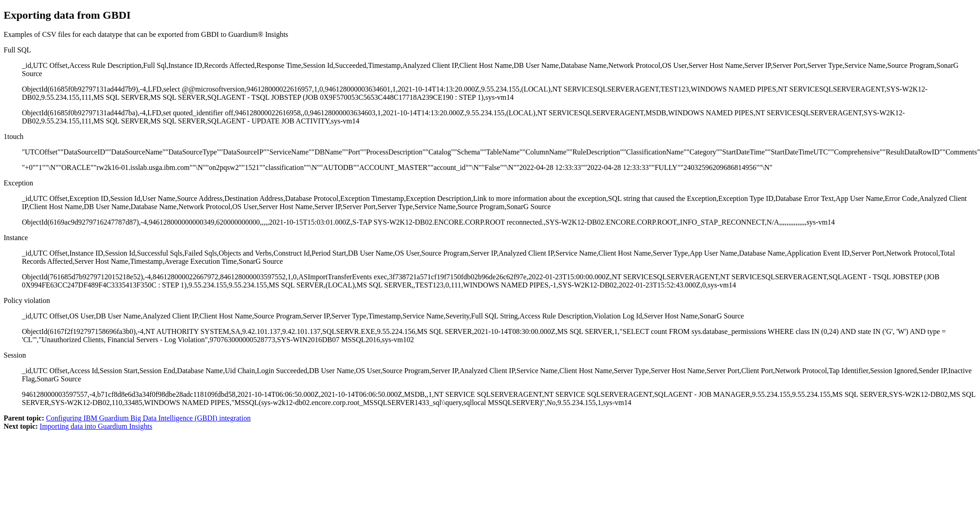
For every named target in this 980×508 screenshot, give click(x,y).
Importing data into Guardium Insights (96, 426)
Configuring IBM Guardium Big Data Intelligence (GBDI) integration (148, 418)
